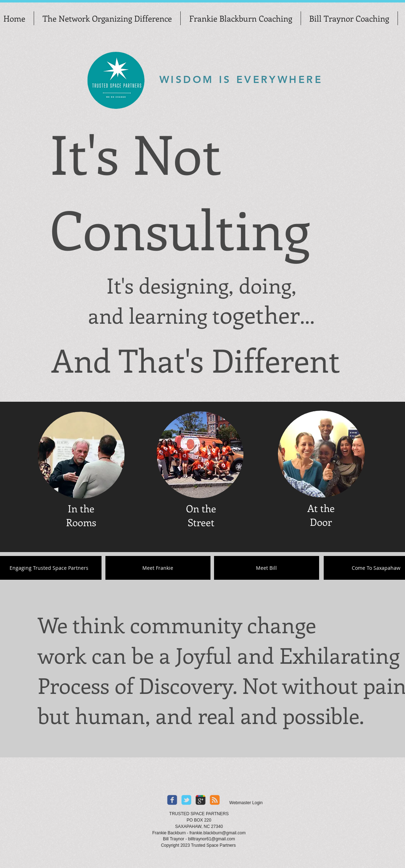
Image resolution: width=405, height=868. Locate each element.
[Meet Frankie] (158, 568)
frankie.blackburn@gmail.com (218, 833)
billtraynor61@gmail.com (212, 839)
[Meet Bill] (267, 568)
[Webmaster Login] (246, 803)
